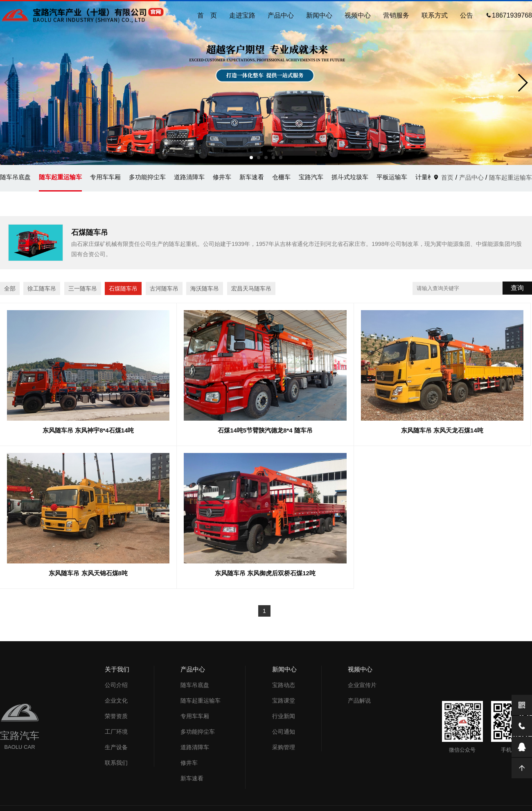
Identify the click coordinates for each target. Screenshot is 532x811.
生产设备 (116, 747)
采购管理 (284, 747)
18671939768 (509, 15)
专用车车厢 (105, 177)
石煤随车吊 (123, 288)
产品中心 (281, 15)
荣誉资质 (116, 716)
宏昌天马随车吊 (251, 288)
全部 (10, 288)
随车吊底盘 (15, 177)
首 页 (207, 15)
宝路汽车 (311, 177)
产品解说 (359, 701)
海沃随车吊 (205, 288)
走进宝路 (242, 15)
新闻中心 (319, 15)
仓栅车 (281, 177)
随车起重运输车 (60, 177)
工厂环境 (116, 732)
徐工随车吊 (42, 288)
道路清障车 (189, 177)
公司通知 (284, 732)
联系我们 (116, 763)
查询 (517, 288)
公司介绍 (116, 685)
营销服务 (396, 15)
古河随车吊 (164, 288)
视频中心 (358, 15)
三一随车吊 (83, 288)
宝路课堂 (284, 701)
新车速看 (252, 177)
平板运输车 (392, 177)
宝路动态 (284, 685)
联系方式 (435, 15)
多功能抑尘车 (147, 177)
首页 (447, 177)
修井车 (222, 177)
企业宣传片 (362, 685)
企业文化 (116, 701)
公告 (467, 15)
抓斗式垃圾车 (350, 177)
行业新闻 (284, 716)
